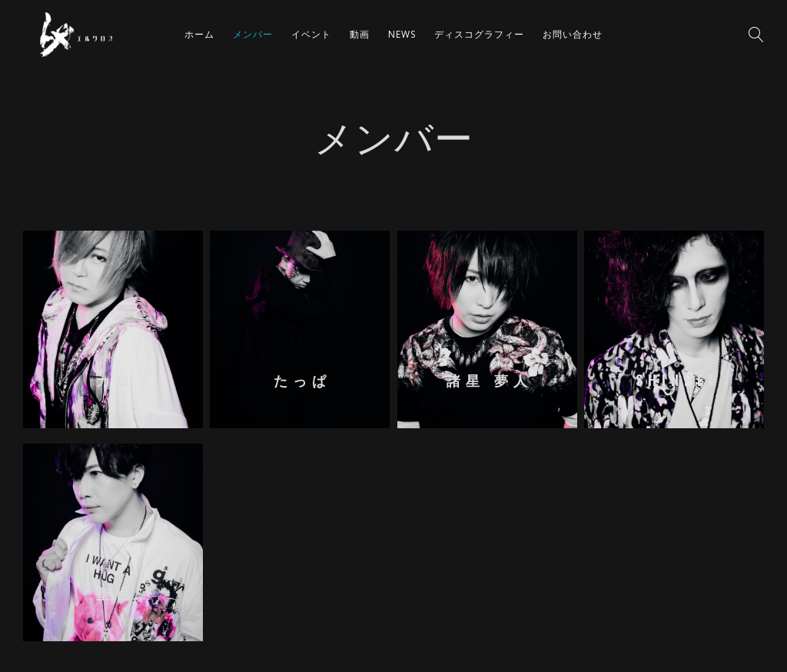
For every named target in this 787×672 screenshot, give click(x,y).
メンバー (253, 34)
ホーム (199, 34)
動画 (360, 34)
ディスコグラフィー (479, 34)
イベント (311, 34)
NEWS (402, 34)
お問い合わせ (573, 34)
